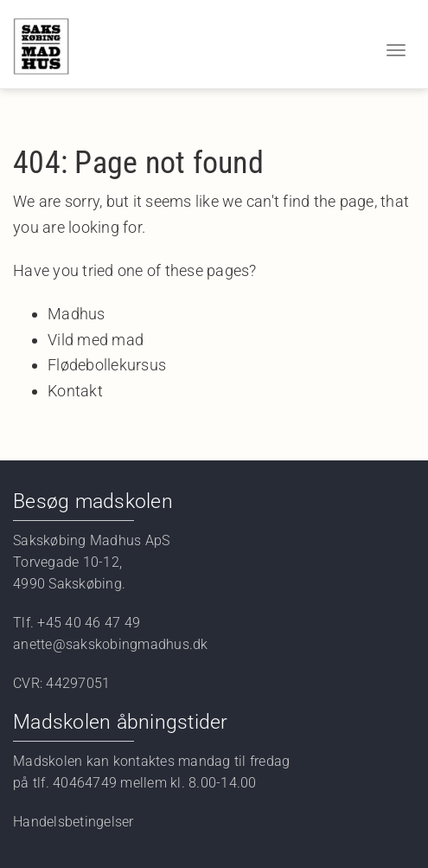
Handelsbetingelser (73, 822)
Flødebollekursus (107, 365)
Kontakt (75, 391)
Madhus (77, 314)
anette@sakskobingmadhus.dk (112, 644)
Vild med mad (96, 340)
